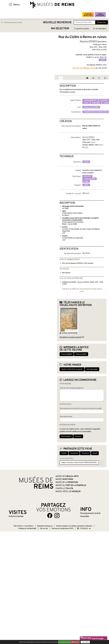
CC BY (75, 333)
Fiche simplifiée (67, 354)
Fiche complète (81, 354)
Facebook (74, 453)
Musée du (71, 485)
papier (86, 185)
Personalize (85, 642)
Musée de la (67, 482)
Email (95, 453)
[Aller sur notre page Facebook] (50, 515)
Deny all (76, 642)
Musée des (88, 15)
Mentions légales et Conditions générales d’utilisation (74, 526)
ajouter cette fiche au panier (72, 369)
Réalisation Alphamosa (45, 526)
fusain (86, 181)
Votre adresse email (66, 417)
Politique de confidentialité (27, 529)
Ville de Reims (18, 526)
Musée (100, 15)
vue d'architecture (90, 100)
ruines (86, 103)
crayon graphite (90, 179)
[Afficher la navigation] (11, 5)
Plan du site (44, 529)
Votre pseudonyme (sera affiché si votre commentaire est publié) (80, 408)
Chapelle (64, 488)
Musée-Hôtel (68, 492)
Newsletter (85, 516)
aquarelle (87, 176)
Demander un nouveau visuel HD (71, 337)
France (93, 142)
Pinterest (85, 453)
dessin (103, 60)
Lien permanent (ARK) (66, 459)
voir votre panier (100, 29)
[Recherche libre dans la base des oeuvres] (85, 22)
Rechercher (102, 22)
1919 (101, 145)
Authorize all (64, 642)
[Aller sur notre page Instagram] (57, 515)
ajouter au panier (82, 29)
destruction (96, 103)
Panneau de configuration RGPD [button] (62, 529)
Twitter (64, 453)
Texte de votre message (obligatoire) (71, 388)
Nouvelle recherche (57, 23)
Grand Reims (29, 526)
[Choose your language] (84, 529)
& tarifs (90, 513)
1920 (86, 147)
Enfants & (16, 516)
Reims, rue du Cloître (91, 107)
